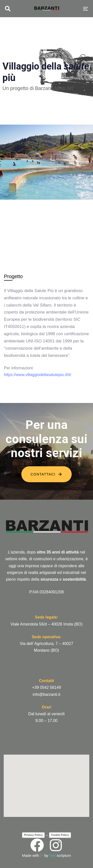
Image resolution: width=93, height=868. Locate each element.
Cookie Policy (60, 835)
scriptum (60, 855)
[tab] (13, 276)
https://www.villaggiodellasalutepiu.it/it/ (38, 375)
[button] (8, 9)
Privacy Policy (33, 835)
